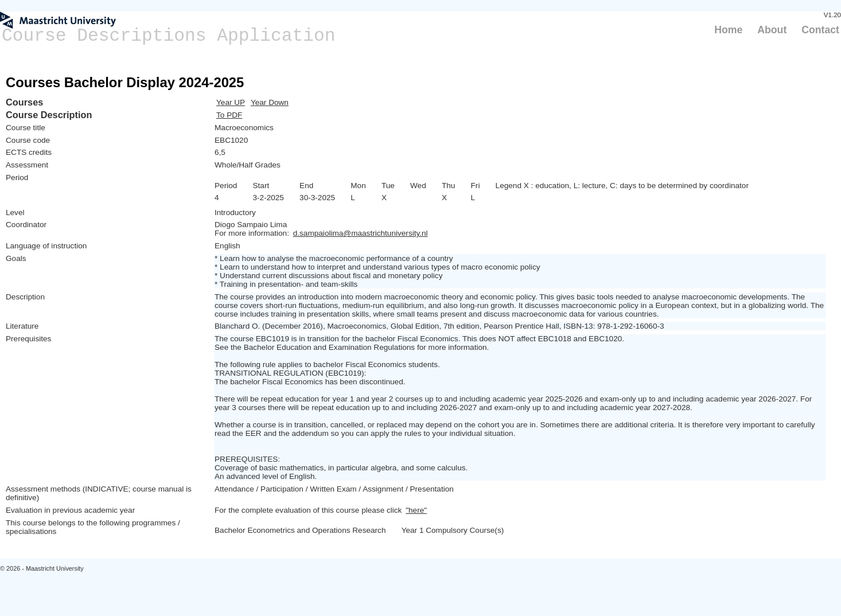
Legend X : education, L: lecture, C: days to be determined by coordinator (622, 186)
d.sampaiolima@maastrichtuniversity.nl (361, 233)
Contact (820, 30)
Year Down (270, 102)
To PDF (229, 115)
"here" (416, 510)
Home (728, 30)
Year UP (231, 102)
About (772, 30)
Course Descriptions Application (169, 36)
